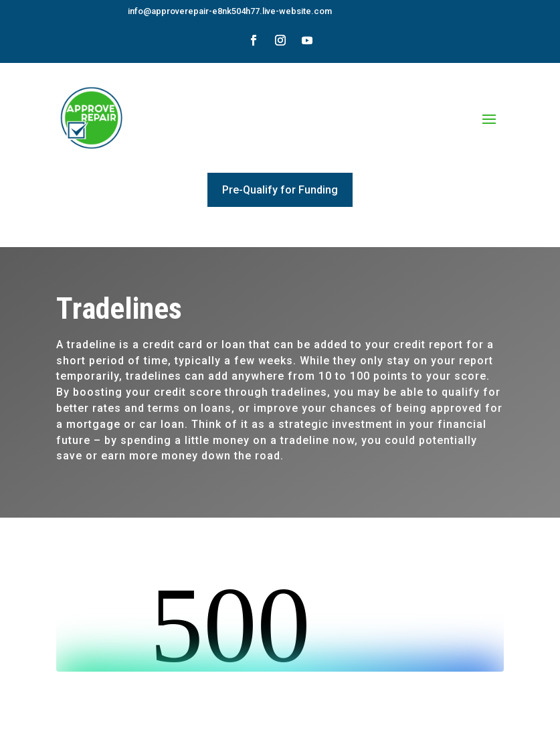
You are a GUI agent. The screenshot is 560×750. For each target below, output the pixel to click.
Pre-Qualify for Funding (280, 190)
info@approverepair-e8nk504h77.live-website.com (230, 11)
